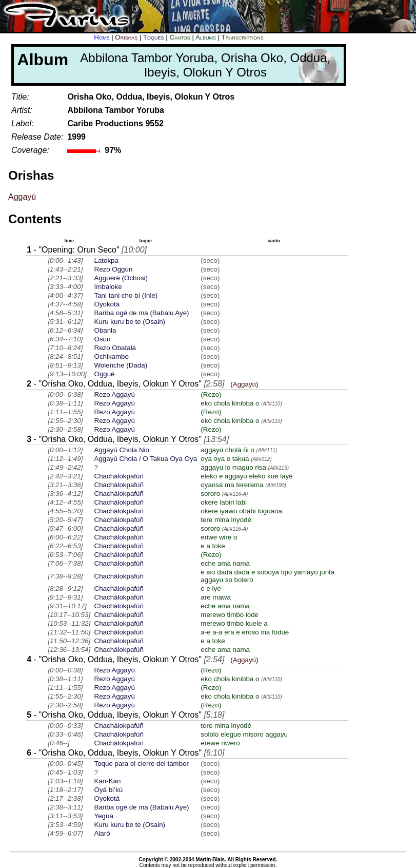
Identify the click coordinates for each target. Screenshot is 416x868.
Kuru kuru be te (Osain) (130, 322)
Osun (103, 339)
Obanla (105, 330)
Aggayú (22, 197)
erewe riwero (220, 743)
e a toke (213, 546)
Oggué (105, 374)
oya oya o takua (225, 459)
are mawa (216, 597)
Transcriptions (243, 37)
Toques (154, 37)
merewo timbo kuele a (234, 623)
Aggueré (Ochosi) (121, 278)
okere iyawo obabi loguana (241, 511)
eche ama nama (225, 563)
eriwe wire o (219, 537)
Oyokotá (107, 304)
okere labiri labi (224, 502)
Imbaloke (108, 287)
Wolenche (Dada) (121, 365)
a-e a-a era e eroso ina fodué (245, 632)
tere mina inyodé (226, 520)
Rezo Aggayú (115, 394)
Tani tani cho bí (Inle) (126, 295)
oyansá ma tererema (232, 485)
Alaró (102, 833)
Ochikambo (112, 356)
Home (102, 37)
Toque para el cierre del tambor (142, 764)
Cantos (180, 37)
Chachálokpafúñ (119, 476)
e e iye (211, 589)
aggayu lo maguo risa (233, 467)
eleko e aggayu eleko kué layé (246, 476)
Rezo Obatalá (115, 348)
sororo (210, 494)
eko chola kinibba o (230, 403)
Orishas (126, 37)
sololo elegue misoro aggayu (244, 734)
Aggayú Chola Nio (122, 450)
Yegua (104, 816)
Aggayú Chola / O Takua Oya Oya (146, 459)
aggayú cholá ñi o (227, 450)
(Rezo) (211, 394)
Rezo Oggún (114, 269)
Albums (206, 37)
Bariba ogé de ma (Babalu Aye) (142, 313)
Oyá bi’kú (109, 790)
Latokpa (106, 261)
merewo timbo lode (230, 615)
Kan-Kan (108, 781)
